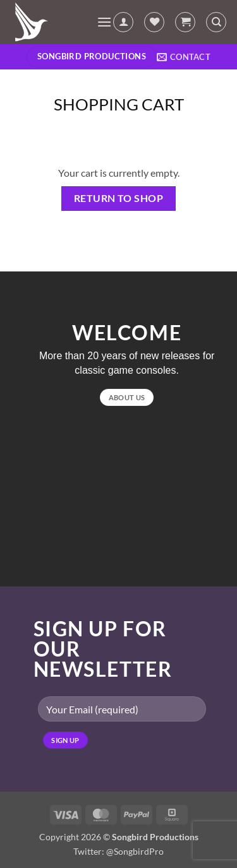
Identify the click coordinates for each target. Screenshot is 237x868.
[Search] (216, 22)
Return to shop (119, 198)
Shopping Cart (119, 104)
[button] (104, 22)
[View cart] (185, 22)
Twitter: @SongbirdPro (118, 851)
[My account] (123, 22)
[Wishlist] (154, 22)
